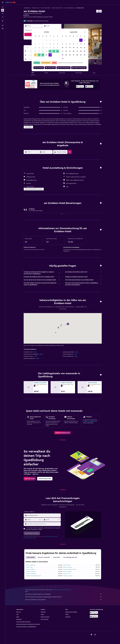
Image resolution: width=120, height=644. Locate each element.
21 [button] (39, 51)
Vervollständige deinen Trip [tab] (70, 557)
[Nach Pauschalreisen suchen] (3, 17)
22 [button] (43, 51)
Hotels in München (68, 567)
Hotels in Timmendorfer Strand (33, 576)
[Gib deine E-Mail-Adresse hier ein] (44, 524)
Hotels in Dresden (30, 569)
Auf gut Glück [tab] (57, 557)
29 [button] (43, 55)
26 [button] (57, 51)
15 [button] (43, 48)
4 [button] (54, 40)
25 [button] (54, 51)
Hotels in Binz (66, 574)
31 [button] (50, 55)
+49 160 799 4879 (28, 19)
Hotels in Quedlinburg (69, 8)
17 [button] (50, 48)
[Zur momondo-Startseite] (10, 2)
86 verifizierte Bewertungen (40, 21)
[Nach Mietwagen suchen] (3, 13)
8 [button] (43, 44)
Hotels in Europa (36, 8)
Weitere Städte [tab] (31, 557)
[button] (3, 2)
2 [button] (46, 40)
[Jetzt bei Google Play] (80, 87)
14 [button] (39, 48)
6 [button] (35, 44)
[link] (63, 433)
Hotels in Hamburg (30, 565)
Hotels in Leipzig (67, 572)
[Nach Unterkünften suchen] (3, 10)
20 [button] (35, 51)
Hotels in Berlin (67, 565)
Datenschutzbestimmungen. (30, 538)
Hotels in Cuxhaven (68, 576)
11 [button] (54, 44)
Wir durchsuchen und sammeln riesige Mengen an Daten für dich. (63, 597)
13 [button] (35, 48)
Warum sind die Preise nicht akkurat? (63, 600)
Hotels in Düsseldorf (31, 572)
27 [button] (35, 55)
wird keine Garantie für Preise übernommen (62, 590)
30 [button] (46, 55)
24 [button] (50, 51)
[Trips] (3, 21)
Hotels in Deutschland (46, 8)
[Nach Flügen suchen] (3, 7)
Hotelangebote (27, 8)
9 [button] (46, 44)
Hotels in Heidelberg (31, 574)
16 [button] (46, 48)
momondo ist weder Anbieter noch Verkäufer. (63, 594)
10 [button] (50, 44)
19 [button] (58, 48)
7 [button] (39, 44)
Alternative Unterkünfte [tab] (44, 557)
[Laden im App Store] (89, 87)
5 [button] (58, 40)
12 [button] (58, 44)
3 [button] (50, 40)
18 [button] (54, 48)
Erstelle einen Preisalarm (89, 421)
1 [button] (43, 40)
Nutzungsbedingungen (50, 536)
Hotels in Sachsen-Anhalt (57, 8)
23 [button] (46, 51)
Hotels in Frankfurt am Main (70, 569)
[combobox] (44, 515)
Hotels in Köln (29, 567)
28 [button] (39, 55)
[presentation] (89, 86)
